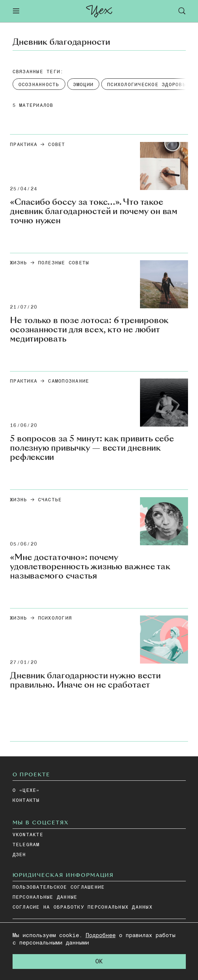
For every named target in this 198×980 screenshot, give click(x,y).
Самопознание (69, 381)
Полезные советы (64, 263)
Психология (55, 618)
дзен (19, 855)
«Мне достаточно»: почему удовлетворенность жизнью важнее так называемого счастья (90, 567)
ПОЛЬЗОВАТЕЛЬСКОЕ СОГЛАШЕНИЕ (59, 887)
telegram (26, 845)
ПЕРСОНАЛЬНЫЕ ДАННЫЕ (45, 897)
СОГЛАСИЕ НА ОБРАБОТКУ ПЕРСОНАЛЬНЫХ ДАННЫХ (83, 907)
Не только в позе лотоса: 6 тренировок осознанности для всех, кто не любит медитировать (89, 330)
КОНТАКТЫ (26, 801)
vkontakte (28, 835)
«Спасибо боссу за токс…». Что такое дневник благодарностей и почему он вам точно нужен (94, 211)
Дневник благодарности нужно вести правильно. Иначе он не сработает (85, 680)
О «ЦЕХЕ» (26, 791)
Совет (57, 145)
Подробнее (101, 935)
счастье (50, 500)
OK (99, 962)
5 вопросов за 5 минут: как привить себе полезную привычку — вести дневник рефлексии (92, 448)
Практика (24, 145)
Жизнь (18, 263)
